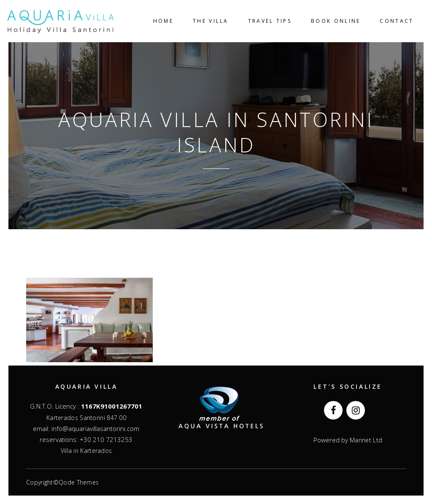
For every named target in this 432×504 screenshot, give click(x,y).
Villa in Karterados (86, 451)
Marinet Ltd (365, 440)
